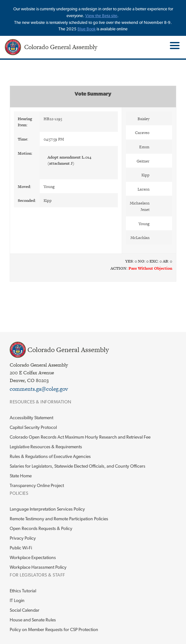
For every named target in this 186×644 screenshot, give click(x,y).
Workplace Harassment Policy (38, 567)
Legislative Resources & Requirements (46, 447)
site (114, 16)
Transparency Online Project (37, 485)
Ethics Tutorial (23, 591)
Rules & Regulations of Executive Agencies (50, 456)
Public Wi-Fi (21, 548)
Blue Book (87, 29)
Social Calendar (25, 610)
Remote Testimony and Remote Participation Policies (59, 519)
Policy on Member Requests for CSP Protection (54, 629)
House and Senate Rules (33, 620)
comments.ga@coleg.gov (39, 389)
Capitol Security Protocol (33, 427)
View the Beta (98, 16)
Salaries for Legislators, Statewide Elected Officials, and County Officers (77, 466)
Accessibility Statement (31, 418)
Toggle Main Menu (174, 46)
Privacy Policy (23, 538)
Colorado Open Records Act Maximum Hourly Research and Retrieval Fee (80, 437)
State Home (21, 476)
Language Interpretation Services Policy (47, 509)
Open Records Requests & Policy (41, 528)
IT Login (17, 600)
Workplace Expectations (33, 557)
